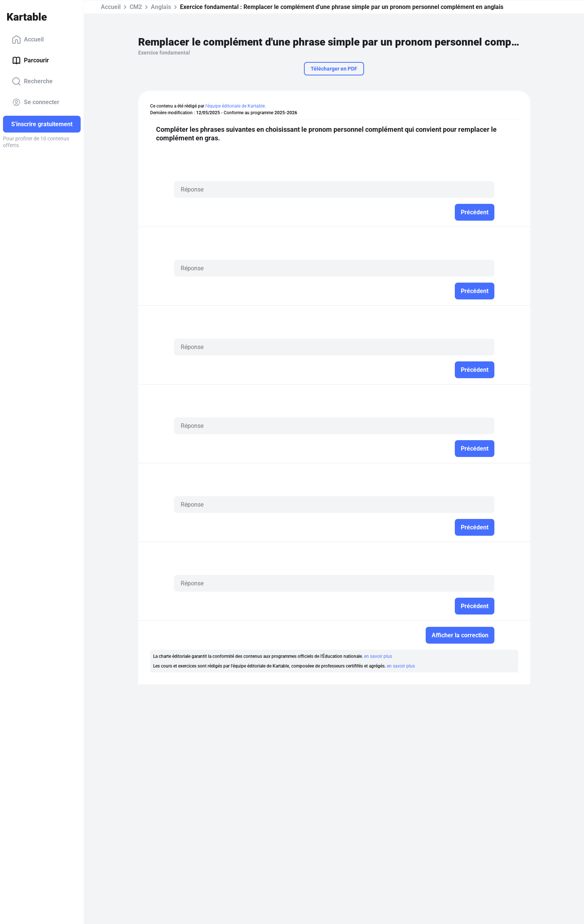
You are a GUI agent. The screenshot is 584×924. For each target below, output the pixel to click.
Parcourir (30, 60)
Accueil (28, 40)
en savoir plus (378, 656)
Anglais (161, 7)
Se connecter (36, 102)
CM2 (136, 7)
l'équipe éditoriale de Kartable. (236, 106)
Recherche (32, 81)
